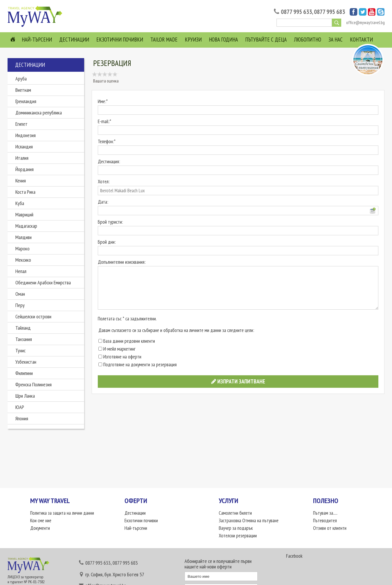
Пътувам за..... (325, 513)
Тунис (20, 350)
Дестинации (74, 40)
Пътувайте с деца (266, 40)
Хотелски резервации (238, 536)
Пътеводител (325, 521)
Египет (21, 124)
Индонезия (26, 135)
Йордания (25, 169)
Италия (22, 158)
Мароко (22, 248)
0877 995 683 (329, 12)
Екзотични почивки (120, 40)
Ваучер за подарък (236, 528)
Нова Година (223, 40)
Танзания (24, 339)
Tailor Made (164, 40)
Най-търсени (37, 40)
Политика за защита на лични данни (62, 513)
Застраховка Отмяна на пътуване (249, 521)
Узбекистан (26, 362)
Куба (20, 203)
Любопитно (308, 40)
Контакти (361, 40)
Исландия (24, 147)
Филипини (24, 373)
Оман (20, 294)
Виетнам (23, 90)
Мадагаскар (26, 226)
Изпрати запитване (238, 381)
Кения (21, 181)
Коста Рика (25, 192)
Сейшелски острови (33, 316)
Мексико (23, 260)
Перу (20, 305)
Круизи (193, 40)
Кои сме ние (41, 521)
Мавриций (24, 215)
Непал (21, 271)
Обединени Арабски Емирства (43, 282)
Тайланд (23, 328)
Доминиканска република (39, 113)
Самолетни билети (235, 513)
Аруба (21, 79)
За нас (336, 40)
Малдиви (24, 237)
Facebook (294, 556)
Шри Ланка (25, 396)
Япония (22, 418)
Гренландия (26, 101)
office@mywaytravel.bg (365, 23)
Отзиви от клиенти (330, 528)
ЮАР (20, 407)
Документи (40, 528)
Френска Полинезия (34, 384)
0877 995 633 (296, 12)
